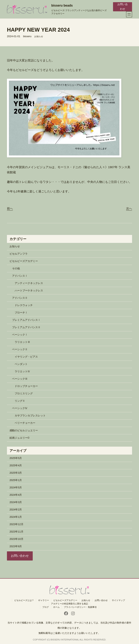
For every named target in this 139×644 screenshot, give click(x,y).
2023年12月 (16, 524)
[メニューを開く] (129, 14)
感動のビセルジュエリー (24, 430)
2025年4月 (16, 465)
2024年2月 (16, 510)
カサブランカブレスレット (30, 416)
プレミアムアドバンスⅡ (26, 327)
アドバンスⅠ (20, 276)
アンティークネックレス (29, 283)
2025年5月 (16, 458)
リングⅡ (20, 401)
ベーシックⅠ (20, 335)
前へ (10, 209)
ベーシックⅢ (20, 379)
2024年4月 (16, 495)
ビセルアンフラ (19, 254)
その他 (16, 268)
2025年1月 (16, 480)
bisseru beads (62, 5)
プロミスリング (24, 393)
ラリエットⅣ (22, 371)
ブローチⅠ (21, 313)
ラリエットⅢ (22, 342)
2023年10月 (16, 539)
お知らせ (39, 36)
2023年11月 (16, 532)
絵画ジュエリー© (20, 438)
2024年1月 (16, 517)
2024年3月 (16, 502)
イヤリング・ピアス (26, 357)
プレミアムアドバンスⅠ (26, 320)
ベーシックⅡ (20, 349)
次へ (129, 209)
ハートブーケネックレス (29, 290)
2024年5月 (16, 487)
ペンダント (21, 364)
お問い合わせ (123, 7)
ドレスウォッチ (24, 305)
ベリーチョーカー (25, 423)
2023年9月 (16, 546)
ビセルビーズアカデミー (24, 261)
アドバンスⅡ (20, 298)
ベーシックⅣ (20, 408)
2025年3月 (16, 473)
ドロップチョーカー (26, 386)
